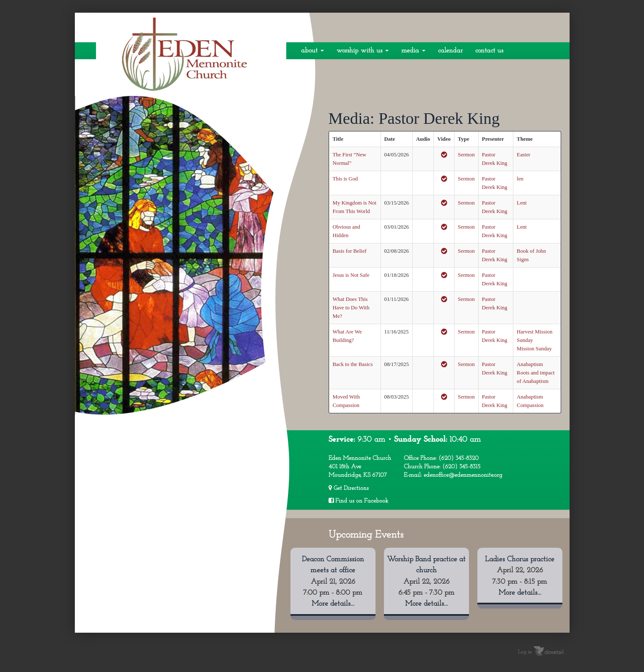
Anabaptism (530, 364)
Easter (523, 155)
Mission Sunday (534, 349)
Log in (525, 652)
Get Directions (349, 488)
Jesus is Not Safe (351, 275)
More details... (333, 604)
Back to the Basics (353, 364)
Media (413, 51)
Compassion (530, 405)
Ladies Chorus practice (520, 559)
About (312, 51)
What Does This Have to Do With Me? (351, 308)
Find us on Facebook (358, 501)
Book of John (531, 251)
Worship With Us (363, 51)
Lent (522, 203)
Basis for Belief (350, 251)
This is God (345, 179)
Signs (523, 260)
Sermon (466, 155)
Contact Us (489, 51)
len (520, 179)
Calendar (450, 51)
